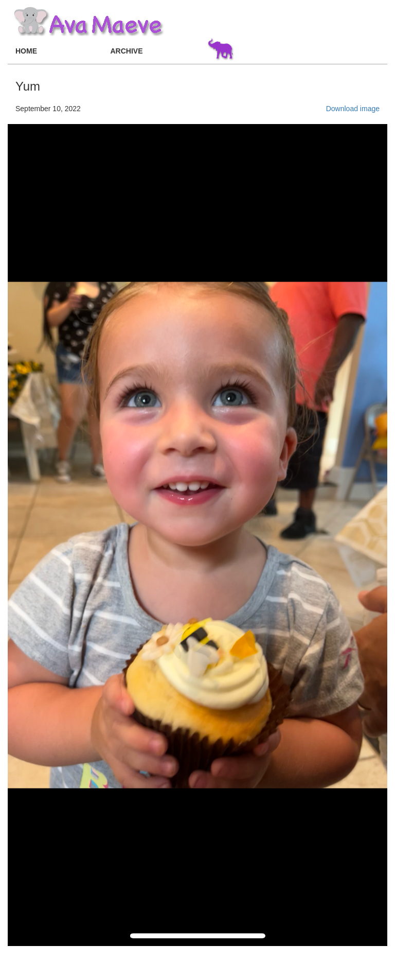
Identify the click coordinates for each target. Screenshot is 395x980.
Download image (353, 109)
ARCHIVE (127, 51)
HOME (26, 51)
